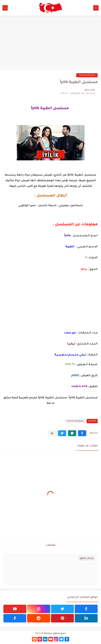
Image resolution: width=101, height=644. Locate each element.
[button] (82, 433)
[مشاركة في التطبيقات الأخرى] (52, 433)
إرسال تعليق (87, 558)
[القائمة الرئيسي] (96, 8)
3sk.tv (38, 633)
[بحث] (5, 8)
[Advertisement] (50, 43)
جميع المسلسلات (87, 75)
